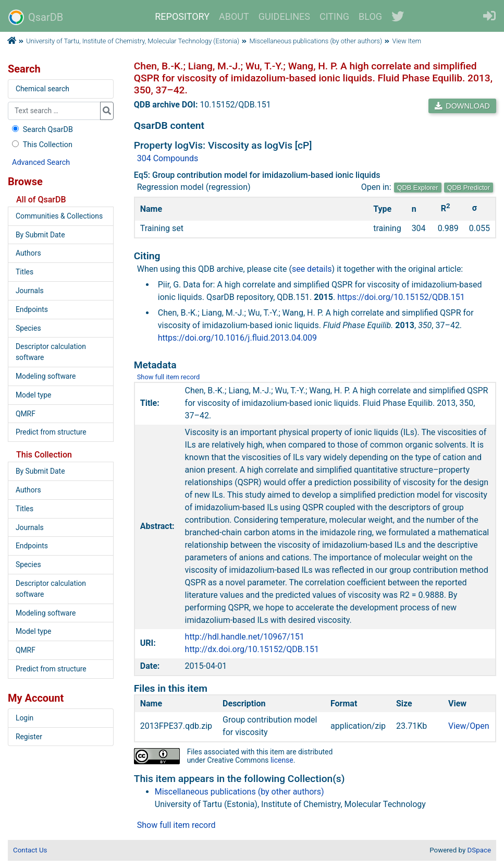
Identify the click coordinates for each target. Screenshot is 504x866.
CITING (334, 16)
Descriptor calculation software (51, 352)
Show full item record (169, 377)
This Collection (41, 145)
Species (28, 328)
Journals (30, 291)
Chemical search (42, 89)
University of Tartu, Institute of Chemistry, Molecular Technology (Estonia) (133, 41)
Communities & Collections (59, 216)
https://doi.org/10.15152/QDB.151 (401, 297)
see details (312, 269)
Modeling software (46, 376)
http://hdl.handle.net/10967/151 (245, 637)
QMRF (26, 414)
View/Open (469, 726)
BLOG (370, 16)
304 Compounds (168, 158)
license (282, 760)
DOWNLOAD (462, 106)
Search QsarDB (41, 130)
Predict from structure (51, 432)
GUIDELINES (284, 16)
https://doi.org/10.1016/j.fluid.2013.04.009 (237, 338)
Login (24, 718)
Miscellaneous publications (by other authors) (316, 41)
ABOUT (234, 16)
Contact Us (30, 850)
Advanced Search (41, 163)
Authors (28, 253)
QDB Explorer (418, 188)
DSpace (479, 850)
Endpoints (32, 309)
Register (29, 737)
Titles (24, 272)
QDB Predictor (469, 188)
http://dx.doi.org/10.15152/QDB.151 (252, 649)
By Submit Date (40, 235)
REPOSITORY (182, 16)
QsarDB (36, 17)
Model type (33, 395)
